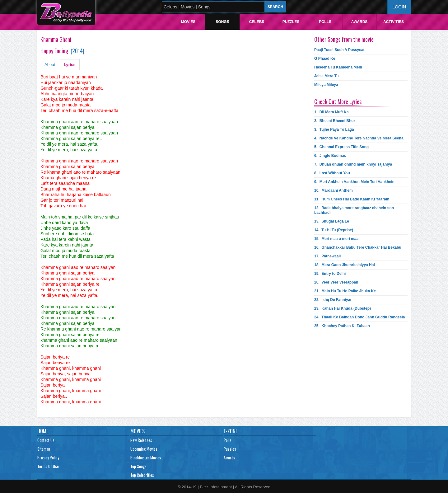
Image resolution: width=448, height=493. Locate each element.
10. (334, 190)
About (50, 65)
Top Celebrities (142, 475)
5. (341, 147)
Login (399, 7)
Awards (359, 22)
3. (334, 129)
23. (343, 308)
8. (332, 173)
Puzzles (291, 22)
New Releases (141, 440)
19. (330, 274)
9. (354, 182)
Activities (394, 22)
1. (331, 112)
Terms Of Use (48, 466)
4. (359, 138)
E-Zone (231, 431)
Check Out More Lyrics (338, 101)
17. (327, 256)
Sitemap (44, 449)
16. (358, 247)
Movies (188, 22)
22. (333, 300)
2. (335, 121)
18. (345, 265)
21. (345, 291)
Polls (325, 22)
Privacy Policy (48, 458)
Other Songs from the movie (344, 39)
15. (336, 239)
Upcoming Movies (144, 449)
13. (332, 221)
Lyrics (70, 65)
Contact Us (46, 440)
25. (342, 326)
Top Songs (138, 466)
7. (353, 164)
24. (359, 317)
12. (354, 210)
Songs (222, 22)
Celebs (257, 22)
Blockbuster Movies (146, 458)
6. (330, 156)
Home (43, 431)
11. (352, 199)
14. (334, 230)
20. (336, 282)
